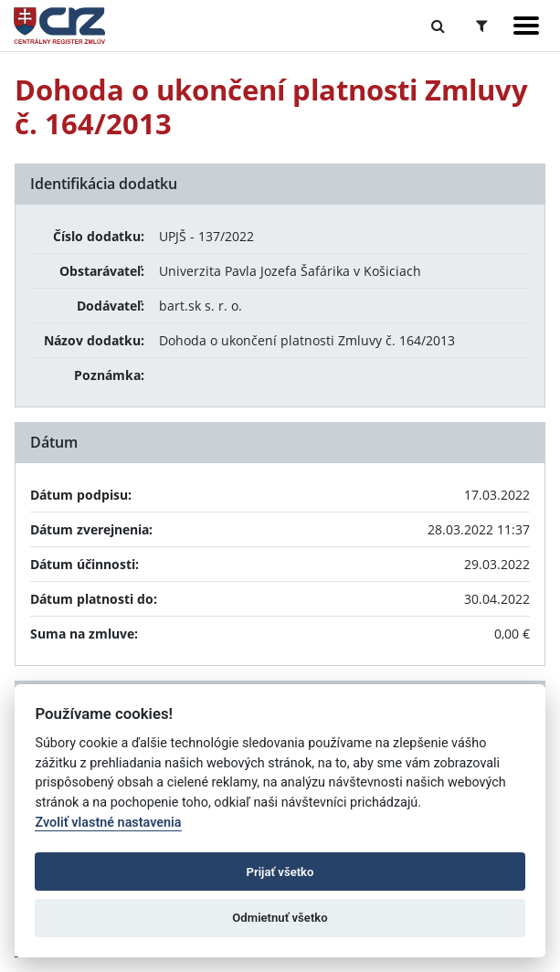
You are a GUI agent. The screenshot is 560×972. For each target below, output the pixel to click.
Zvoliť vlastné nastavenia (108, 823)
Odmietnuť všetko (280, 918)
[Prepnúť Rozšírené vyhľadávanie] (482, 26)
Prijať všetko (280, 872)
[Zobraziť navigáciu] (526, 26)
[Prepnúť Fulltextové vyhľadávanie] (438, 26)
